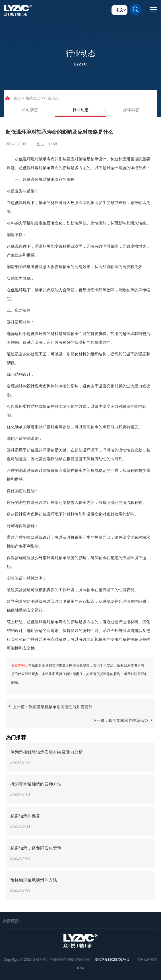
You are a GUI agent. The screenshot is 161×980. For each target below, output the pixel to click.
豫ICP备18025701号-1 (112, 960)
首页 (17, 98)
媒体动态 (131, 110)
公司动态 (30, 110)
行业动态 (51, 98)
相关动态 (33, 98)
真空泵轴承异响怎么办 (128, 720)
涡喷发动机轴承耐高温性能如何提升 (61, 707)
